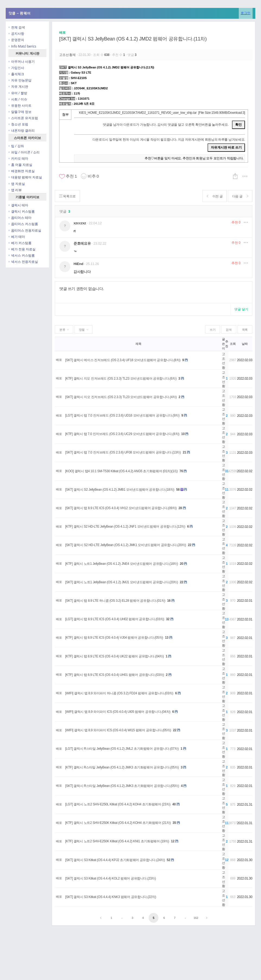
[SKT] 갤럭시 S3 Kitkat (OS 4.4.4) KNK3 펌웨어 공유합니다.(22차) (111, 897)
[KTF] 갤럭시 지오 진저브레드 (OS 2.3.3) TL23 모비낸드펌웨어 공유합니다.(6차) (121, 379)
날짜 (245, 344)
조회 (233, 344)
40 (174, 804)
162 (196, 918)
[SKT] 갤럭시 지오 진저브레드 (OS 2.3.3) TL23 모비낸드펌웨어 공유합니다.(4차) (121, 397)
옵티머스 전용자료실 (25, 230)
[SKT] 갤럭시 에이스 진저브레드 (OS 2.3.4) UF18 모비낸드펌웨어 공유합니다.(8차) (123, 360)
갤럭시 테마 (18, 205)
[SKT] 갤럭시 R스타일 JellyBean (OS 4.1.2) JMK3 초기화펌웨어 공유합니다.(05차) (122, 786)
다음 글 (240, 196)
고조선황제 (68, 55)
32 (168, 619)
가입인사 (16, 68)
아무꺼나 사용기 (22, 62)
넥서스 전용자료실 (23, 262)
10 (183, 434)
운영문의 (16, 40)
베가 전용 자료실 (22, 249)
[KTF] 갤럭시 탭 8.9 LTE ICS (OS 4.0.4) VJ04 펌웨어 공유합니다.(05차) (114, 638)
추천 (236, 222)
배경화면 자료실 (22, 171)
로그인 (246, 13)
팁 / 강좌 (16, 146)
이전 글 (214, 196)
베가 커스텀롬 (20, 243)
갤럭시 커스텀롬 (22, 211)
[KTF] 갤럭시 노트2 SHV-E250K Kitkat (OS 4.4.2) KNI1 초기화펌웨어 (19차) (117, 841)
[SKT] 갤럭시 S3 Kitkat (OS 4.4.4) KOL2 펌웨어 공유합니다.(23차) (110, 878)
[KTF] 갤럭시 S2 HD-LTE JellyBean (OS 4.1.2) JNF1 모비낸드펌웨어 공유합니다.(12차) (125, 527)
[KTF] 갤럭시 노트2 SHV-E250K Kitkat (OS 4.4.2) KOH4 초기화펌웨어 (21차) (118, 823)
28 (180, 508)
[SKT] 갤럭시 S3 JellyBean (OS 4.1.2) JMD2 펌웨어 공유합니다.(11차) (133, 39)
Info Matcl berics (22, 46)
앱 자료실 (17, 184)
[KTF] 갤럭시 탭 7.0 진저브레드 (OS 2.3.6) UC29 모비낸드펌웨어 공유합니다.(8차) (122, 434)
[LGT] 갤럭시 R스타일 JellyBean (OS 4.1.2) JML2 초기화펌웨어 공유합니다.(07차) (122, 749)
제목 (138, 344)
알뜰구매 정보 (20, 112)
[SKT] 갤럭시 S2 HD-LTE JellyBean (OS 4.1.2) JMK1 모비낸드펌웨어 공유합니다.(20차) (125, 545)
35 (174, 823)
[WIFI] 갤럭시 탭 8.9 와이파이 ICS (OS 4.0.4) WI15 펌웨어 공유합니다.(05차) (118, 730)
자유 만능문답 (20, 80)
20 (182, 564)
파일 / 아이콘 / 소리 (24, 152)
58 (178, 490)
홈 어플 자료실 (20, 165)
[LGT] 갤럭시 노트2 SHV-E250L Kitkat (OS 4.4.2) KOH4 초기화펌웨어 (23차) (118, 804)
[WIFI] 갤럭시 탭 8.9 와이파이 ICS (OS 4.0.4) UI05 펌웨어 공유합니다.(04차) (118, 712)
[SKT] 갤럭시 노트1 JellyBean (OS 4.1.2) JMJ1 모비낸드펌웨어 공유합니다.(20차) (122, 582)
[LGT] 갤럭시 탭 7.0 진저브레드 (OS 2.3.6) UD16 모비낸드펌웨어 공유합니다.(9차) (122, 415)
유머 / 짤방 (18, 93)
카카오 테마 (18, 158)
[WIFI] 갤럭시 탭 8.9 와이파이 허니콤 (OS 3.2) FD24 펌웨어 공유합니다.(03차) (119, 693)
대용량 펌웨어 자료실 (25, 177)
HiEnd (78, 264)
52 (169, 860)
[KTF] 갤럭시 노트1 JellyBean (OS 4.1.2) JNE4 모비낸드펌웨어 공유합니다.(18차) (122, 564)
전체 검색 (17, 27)
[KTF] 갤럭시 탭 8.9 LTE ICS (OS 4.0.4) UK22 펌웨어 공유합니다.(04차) (114, 656)
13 (167, 638)
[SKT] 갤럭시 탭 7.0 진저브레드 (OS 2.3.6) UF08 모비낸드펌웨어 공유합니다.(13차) (123, 452)
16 (169, 601)
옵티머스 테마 (20, 218)
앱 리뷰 (15, 190)
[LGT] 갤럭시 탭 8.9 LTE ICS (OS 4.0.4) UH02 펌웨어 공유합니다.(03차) (115, 619)
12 (173, 841)
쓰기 (213, 330)
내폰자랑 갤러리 (22, 130)
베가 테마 (17, 237)
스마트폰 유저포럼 (23, 118)
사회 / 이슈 (18, 99)
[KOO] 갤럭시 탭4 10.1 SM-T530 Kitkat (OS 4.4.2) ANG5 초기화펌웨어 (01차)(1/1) (121, 471)
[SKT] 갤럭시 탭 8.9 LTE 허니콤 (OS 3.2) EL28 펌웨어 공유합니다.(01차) (115, 601)
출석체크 (16, 74)
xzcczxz (80, 223)
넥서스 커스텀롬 (22, 255)
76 (181, 471)
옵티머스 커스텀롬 (23, 224)
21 (184, 452)
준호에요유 (82, 243)
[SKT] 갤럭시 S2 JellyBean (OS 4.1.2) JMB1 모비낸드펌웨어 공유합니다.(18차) (120, 490)
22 (190, 545)
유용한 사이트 (20, 105)
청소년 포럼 (18, 124)
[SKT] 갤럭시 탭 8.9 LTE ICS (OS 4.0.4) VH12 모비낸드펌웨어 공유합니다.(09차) (121, 508)
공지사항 (16, 34)
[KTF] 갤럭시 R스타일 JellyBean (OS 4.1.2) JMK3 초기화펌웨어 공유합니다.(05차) (122, 767)
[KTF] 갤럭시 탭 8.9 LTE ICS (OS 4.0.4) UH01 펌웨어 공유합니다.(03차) (114, 675)
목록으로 (68, 196)
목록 (245, 330)
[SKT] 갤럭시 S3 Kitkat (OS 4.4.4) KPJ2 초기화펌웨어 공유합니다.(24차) (115, 860)
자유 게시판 (18, 86)
